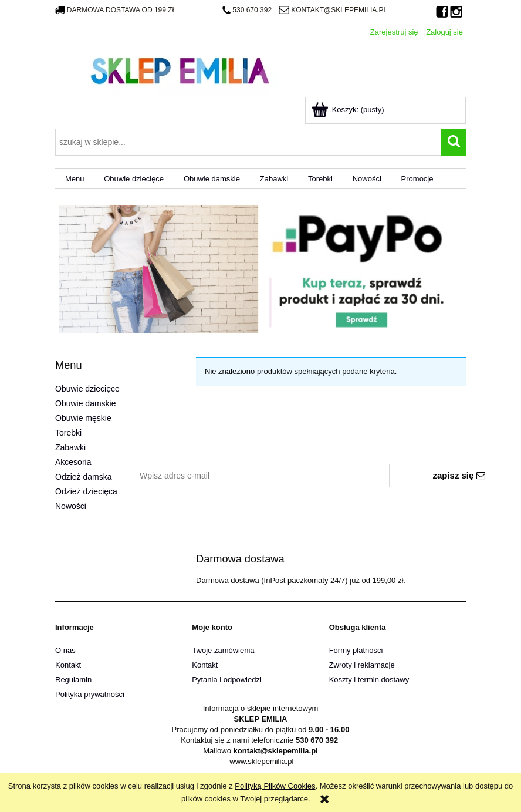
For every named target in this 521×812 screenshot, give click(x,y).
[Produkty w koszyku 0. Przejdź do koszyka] (349, 109)
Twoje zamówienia (223, 650)
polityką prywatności (414, 495)
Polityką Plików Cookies (275, 786)
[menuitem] (75, 179)
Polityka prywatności (90, 694)
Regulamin (73, 680)
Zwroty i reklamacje (362, 665)
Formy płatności (356, 650)
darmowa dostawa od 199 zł (116, 10)
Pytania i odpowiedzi (227, 680)
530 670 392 (247, 10)
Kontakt (68, 665)
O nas (65, 650)
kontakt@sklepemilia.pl (333, 10)
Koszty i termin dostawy (369, 680)
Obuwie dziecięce (87, 389)
